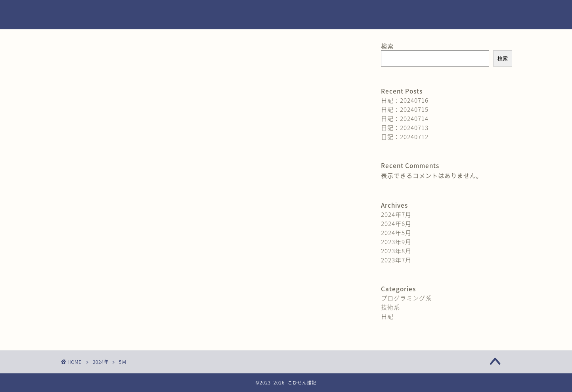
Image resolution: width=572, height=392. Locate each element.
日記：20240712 (405, 137)
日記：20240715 (405, 109)
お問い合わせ (418, 12)
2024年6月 (396, 223)
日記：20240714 (405, 118)
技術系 (390, 307)
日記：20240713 (405, 127)
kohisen (79, 15)
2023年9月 (396, 242)
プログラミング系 (406, 298)
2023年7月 (396, 260)
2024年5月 (396, 232)
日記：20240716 (405, 100)
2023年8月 (396, 251)
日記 (387, 316)
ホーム (373, 12)
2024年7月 (396, 214)
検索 (387, 46)
